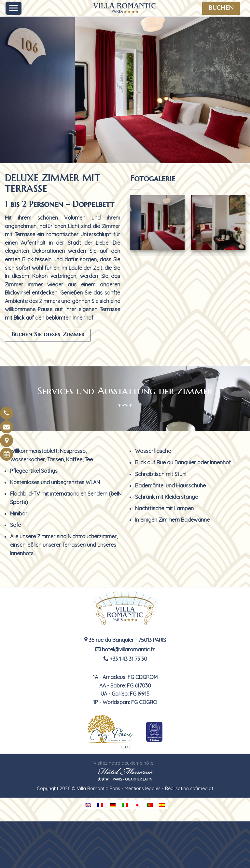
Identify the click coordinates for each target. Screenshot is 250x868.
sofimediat (202, 788)
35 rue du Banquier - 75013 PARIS (125, 640)
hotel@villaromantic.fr (125, 649)
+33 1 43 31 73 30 (125, 659)
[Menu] (14, 8)
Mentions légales (143, 788)
